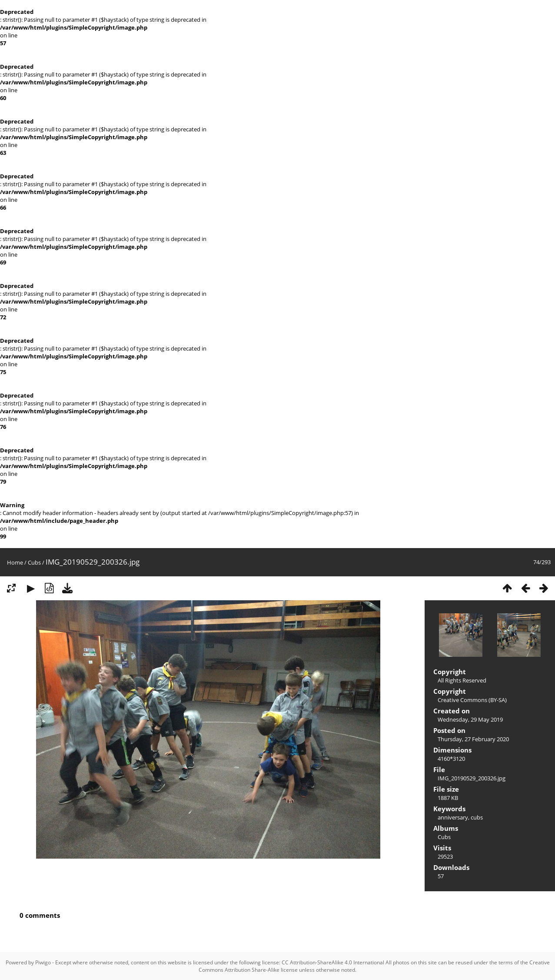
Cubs (34, 562)
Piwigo (43, 962)
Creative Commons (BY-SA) (472, 700)
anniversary (453, 817)
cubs (477, 817)
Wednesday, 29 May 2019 (470, 719)
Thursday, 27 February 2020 (473, 739)
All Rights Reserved (462, 680)
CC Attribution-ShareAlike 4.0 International (333, 962)
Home (15, 562)
